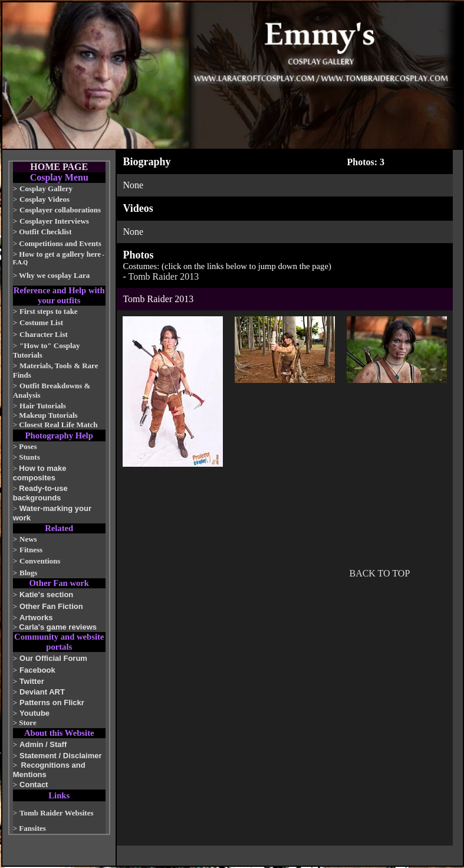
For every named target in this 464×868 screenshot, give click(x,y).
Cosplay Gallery (46, 189)
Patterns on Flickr (52, 702)
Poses (28, 446)
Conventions (40, 561)
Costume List (41, 322)
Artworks (36, 618)
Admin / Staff (43, 744)
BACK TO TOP (379, 573)
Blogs (28, 573)
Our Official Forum (53, 658)
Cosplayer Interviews (54, 221)
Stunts (29, 457)
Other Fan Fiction (51, 606)
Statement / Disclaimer (60, 756)
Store (27, 723)
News (28, 539)
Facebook (37, 670)
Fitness (31, 550)
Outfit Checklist (45, 232)
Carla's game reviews (58, 627)
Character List (44, 334)
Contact (34, 785)
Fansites (32, 828)
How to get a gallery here (60, 254)
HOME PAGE (59, 167)
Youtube (34, 713)
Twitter (32, 681)
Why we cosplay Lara (54, 275)
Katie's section (46, 595)
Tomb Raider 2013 (164, 276)
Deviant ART (42, 692)
